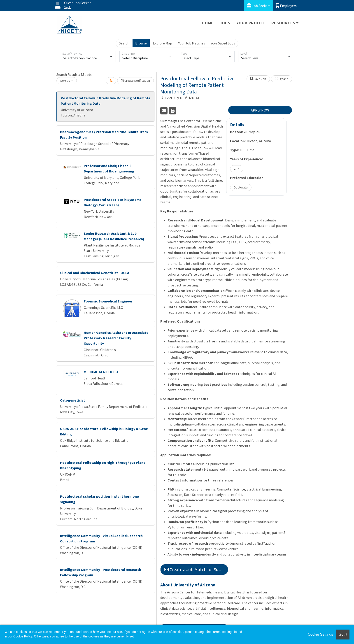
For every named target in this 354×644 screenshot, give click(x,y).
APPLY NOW (260, 110)
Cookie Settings (320, 634)
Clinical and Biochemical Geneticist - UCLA (95, 273)
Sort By (65, 81)
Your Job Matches (192, 43)
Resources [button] (283, 23)
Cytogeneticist (72, 400)
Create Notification (135, 81)
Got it (343, 634)
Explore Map (162, 43)
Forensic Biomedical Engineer (108, 301)
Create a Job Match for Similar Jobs (196, 569)
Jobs (225, 23)
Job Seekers (259, 6)
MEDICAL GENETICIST (101, 372)
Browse (141, 43)
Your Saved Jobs (223, 43)
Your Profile (251, 23)
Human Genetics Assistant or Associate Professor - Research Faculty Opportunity (116, 338)
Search (124, 43)
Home (208, 23)
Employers (286, 6)
